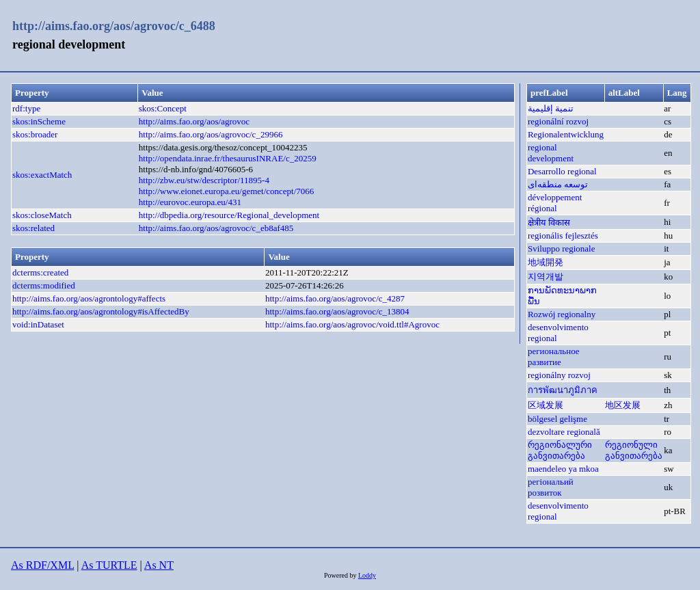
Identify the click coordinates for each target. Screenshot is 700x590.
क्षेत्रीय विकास (549, 223)
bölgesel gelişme (557, 419)
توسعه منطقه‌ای (558, 184)
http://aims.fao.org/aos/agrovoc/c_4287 (335, 298)
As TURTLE (109, 565)
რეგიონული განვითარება (634, 450)
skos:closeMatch (42, 215)
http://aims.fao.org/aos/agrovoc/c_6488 (114, 26)
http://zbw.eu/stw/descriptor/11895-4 (204, 180)
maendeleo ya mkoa (563, 469)
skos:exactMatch (42, 175)
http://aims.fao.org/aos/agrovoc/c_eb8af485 (216, 228)
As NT (159, 565)
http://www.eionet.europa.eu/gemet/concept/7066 (227, 191)
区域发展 (546, 405)
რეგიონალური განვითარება (560, 450)
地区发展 (623, 405)
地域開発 (546, 262)
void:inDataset (38, 324)
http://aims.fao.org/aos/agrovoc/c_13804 (337, 311)
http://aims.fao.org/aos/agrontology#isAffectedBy (101, 311)
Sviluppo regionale (562, 249)
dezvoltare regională (564, 432)
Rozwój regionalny (562, 314)
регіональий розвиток (551, 487)
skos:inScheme (39, 121)
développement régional (555, 203)
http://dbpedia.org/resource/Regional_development (229, 215)
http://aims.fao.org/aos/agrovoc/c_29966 (211, 134)
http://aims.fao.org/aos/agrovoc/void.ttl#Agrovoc (352, 324)
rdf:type (26, 108)
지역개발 (546, 277)
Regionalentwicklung (566, 134)
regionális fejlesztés (563, 236)
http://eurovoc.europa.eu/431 (190, 202)
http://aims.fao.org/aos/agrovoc (194, 121)
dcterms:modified (44, 285)
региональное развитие (554, 357)
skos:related (33, 228)
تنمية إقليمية (551, 108)
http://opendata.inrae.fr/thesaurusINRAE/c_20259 (228, 158)
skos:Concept (163, 108)
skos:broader (35, 134)
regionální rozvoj (558, 121)
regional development (551, 153)
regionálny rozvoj (559, 375)
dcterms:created (40, 272)
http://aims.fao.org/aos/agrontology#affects (89, 298)
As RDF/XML (42, 565)
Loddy (367, 575)
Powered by (341, 575)
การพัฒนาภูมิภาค (563, 390)
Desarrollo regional (562, 171)
